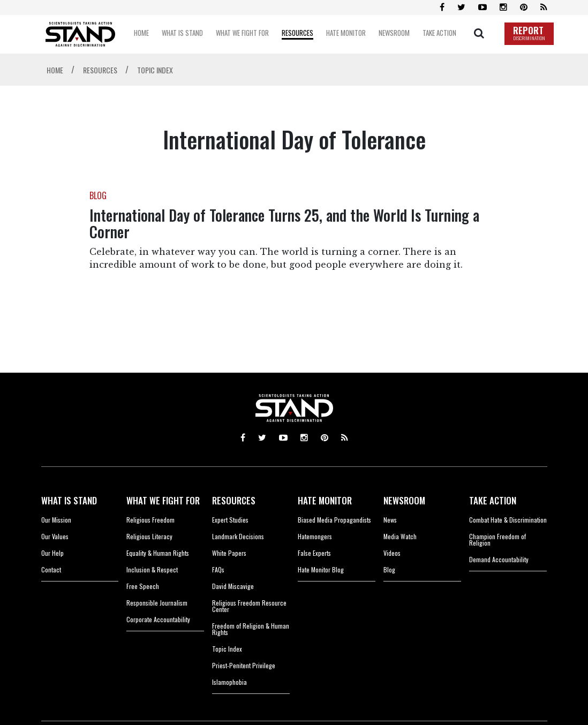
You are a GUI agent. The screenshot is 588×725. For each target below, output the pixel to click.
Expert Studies (230, 520)
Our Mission (56, 520)
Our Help (52, 553)
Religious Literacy (149, 536)
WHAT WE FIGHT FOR (163, 500)
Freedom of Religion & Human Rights (251, 629)
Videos (392, 553)
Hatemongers (315, 536)
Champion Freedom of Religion (497, 539)
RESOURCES (234, 500)
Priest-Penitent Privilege (244, 665)
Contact (51, 569)
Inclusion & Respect (152, 569)
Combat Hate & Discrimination (508, 520)
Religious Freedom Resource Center (249, 606)
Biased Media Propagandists (334, 520)
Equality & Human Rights (158, 553)
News (390, 520)
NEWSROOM (404, 500)
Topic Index (227, 649)
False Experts (314, 553)
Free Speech (143, 586)
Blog (389, 569)
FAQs (218, 569)
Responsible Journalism (157, 603)
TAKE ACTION (493, 500)
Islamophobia (229, 682)
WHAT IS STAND (69, 500)
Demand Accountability (499, 559)
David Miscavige (233, 586)
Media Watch (400, 536)
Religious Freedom (150, 520)
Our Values (55, 536)
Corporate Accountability (158, 619)
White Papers (229, 553)
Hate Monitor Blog (321, 569)
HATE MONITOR (325, 500)
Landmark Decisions (238, 536)
